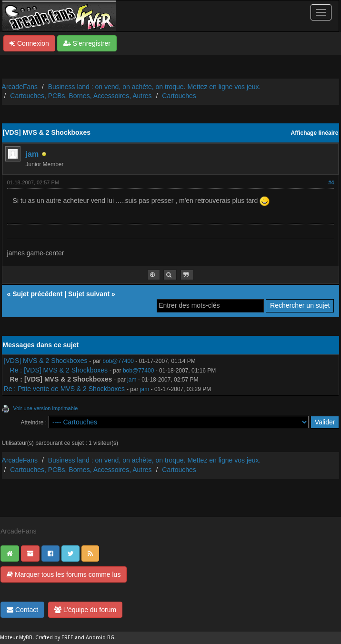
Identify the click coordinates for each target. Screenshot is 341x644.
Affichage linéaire (315, 133)
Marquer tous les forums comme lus (64, 574)
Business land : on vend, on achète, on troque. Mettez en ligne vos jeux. (155, 87)
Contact (22, 610)
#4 (331, 182)
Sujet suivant (89, 294)
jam (32, 154)
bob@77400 (118, 361)
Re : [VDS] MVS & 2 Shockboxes (59, 370)
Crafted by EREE (54, 638)
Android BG (100, 638)
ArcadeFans (20, 87)
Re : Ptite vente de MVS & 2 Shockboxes (64, 389)
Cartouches (179, 96)
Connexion (29, 43)
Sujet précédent (37, 294)
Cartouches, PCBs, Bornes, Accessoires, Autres (81, 96)
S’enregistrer (87, 43)
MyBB (26, 638)
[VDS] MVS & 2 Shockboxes (46, 361)
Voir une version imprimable (46, 408)
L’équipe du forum (85, 610)
